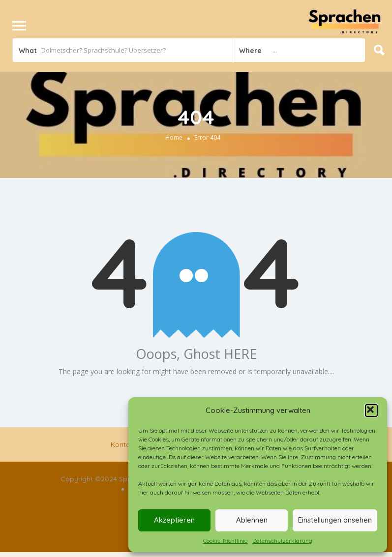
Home (174, 137)
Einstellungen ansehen (335, 520)
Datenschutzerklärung (282, 541)
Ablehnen (252, 520)
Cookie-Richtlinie (225, 541)
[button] (371, 410)
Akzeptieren (174, 520)
